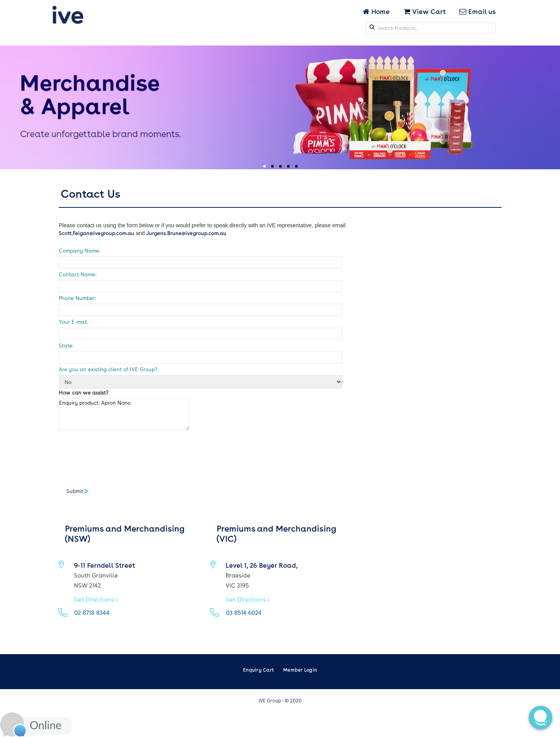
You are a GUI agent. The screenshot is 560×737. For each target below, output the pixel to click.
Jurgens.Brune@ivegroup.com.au (186, 233)
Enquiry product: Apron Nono (124, 414)
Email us (478, 11)
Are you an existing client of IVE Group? (108, 369)
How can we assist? (84, 392)
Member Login (300, 670)
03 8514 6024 (244, 612)
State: (66, 345)
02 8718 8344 (92, 612)
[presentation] (118, 455)
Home (377, 11)
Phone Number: (77, 298)
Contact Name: (78, 274)
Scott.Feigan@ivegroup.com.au (96, 233)
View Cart (425, 11)
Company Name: (80, 250)
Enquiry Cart (258, 670)
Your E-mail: (73, 322)
